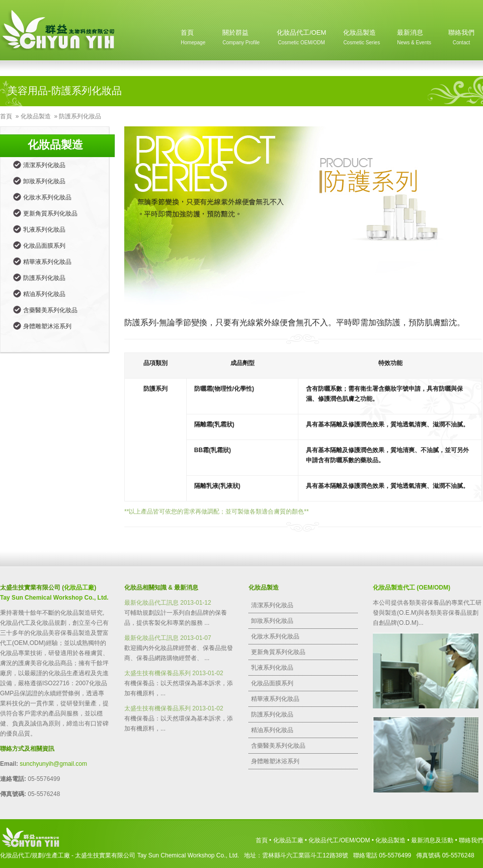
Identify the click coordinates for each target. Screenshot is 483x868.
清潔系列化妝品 (44, 165)
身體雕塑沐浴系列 (47, 326)
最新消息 (414, 40)
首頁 (193, 40)
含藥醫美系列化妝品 (50, 310)
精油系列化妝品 (44, 294)
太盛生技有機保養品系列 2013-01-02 (174, 673)
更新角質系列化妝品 (50, 213)
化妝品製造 (361, 40)
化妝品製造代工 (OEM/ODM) (412, 588)
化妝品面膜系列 (44, 246)
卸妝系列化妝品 (44, 181)
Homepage (59, 30)
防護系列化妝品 (80, 116)
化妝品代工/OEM (301, 40)
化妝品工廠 (79, 588)
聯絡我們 (461, 40)
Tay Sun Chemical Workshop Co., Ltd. (54, 598)
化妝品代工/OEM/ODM (339, 840)
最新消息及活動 (432, 840)
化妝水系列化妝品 (47, 197)
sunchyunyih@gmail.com (53, 764)
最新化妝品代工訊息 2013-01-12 (168, 603)
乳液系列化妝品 (44, 230)
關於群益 (241, 40)
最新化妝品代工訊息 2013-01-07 (168, 638)
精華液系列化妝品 (47, 262)
